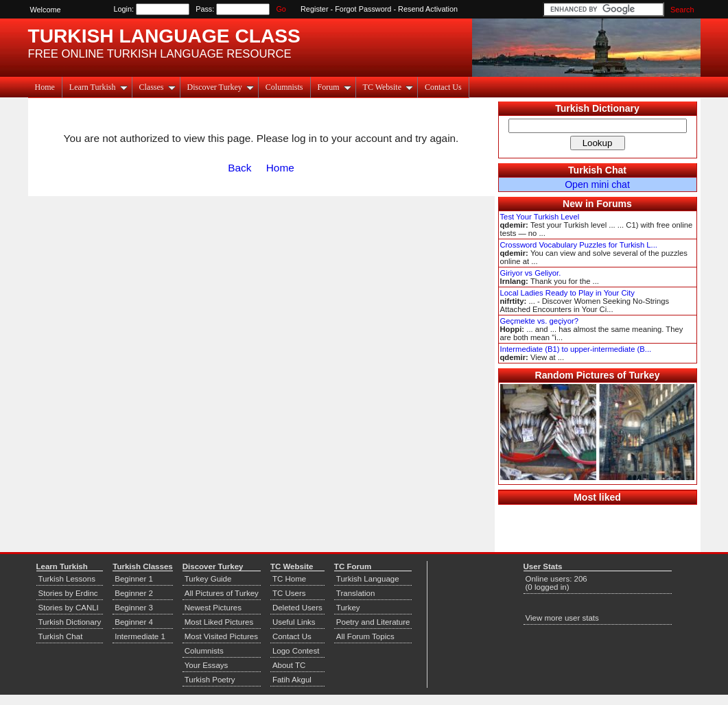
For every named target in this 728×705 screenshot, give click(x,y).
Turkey (348, 608)
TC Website (388, 87)
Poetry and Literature (373, 622)
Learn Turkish (98, 87)
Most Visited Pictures (221, 636)
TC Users (289, 593)
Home (45, 87)
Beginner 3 (134, 608)
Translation (356, 593)
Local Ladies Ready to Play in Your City (567, 293)
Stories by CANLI (69, 608)
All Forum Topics (365, 636)
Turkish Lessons (67, 579)
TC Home (289, 579)
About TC (289, 665)
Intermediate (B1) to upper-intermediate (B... (576, 349)
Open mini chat (597, 184)
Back (239, 168)
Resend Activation (428, 9)
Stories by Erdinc (68, 593)
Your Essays (207, 665)
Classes (157, 87)
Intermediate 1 (140, 636)
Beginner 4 (134, 622)
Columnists (284, 87)
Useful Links (294, 622)
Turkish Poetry (210, 680)
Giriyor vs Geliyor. (531, 273)
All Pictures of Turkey (222, 593)
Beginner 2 (134, 593)
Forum (334, 87)
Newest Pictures (213, 608)
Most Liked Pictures (219, 622)
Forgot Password (363, 9)
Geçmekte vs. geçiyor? (539, 321)
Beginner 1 (134, 579)
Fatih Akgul (292, 680)
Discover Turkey (221, 87)
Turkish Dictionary (597, 108)
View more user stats (562, 618)
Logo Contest (296, 651)
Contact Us (443, 87)
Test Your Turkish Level (540, 217)
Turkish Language (368, 579)
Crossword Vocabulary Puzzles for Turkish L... (579, 245)
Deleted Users (297, 608)
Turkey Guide (208, 579)
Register (315, 9)
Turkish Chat (597, 170)
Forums (614, 204)
